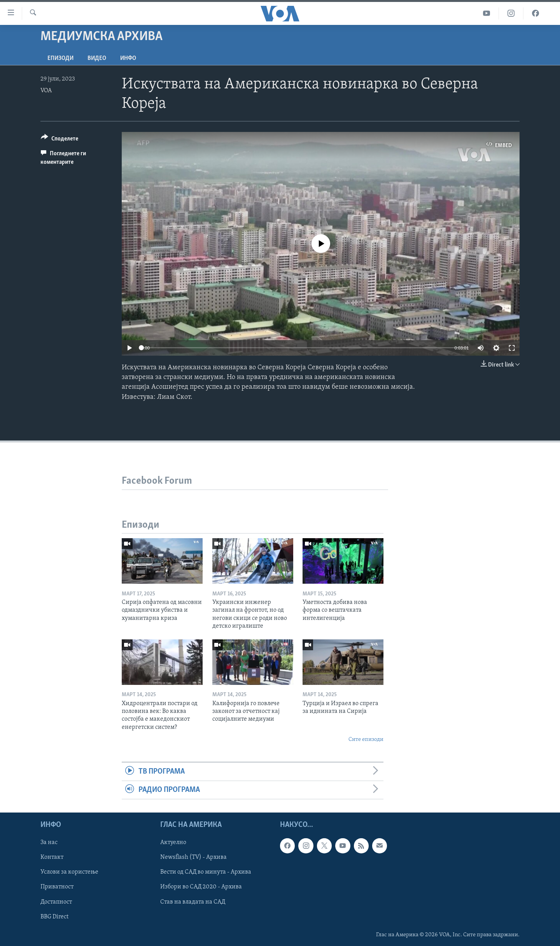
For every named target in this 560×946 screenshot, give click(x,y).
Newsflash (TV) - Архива (193, 858)
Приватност (57, 887)
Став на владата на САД (193, 902)
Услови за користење (69, 872)
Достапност (56, 902)
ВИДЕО (97, 58)
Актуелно (173, 843)
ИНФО (128, 58)
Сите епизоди (366, 740)
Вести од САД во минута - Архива (206, 872)
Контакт (52, 858)
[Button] (59, 140)
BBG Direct (54, 917)
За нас (49, 843)
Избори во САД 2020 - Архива (201, 887)
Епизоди (60, 58)
